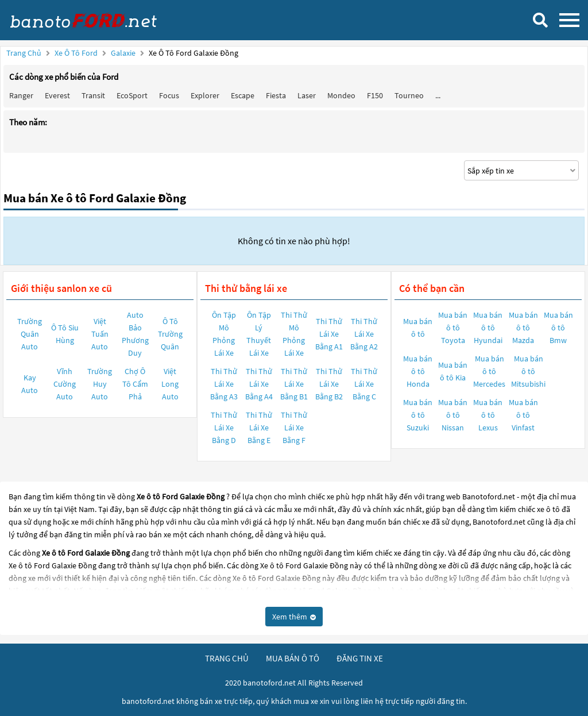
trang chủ (227, 658)
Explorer (205, 95)
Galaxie (124, 53)
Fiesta (276, 95)
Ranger (21, 95)
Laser (307, 95)
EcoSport (132, 95)
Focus (169, 95)
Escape (243, 95)
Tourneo (409, 95)
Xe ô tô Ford (76, 53)
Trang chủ (24, 53)
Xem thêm (294, 617)
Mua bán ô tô (418, 328)
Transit (93, 95)
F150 (375, 95)
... (438, 95)
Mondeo (341, 95)
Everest (57, 95)
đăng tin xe (360, 658)
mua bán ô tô (293, 658)
